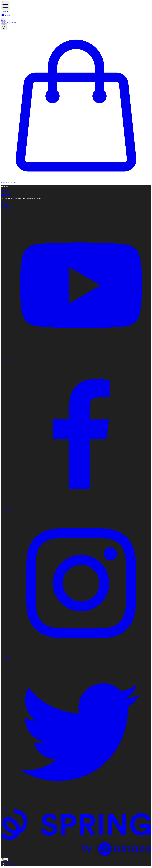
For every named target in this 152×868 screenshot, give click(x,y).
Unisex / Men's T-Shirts (8, 23)
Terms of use (9, 865)
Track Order (5, 204)
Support (3, 202)
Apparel (3, 21)
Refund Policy (5, 207)
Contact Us (4, 206)
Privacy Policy (10, 864)
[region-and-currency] (4, 859)
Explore (3, 19)
